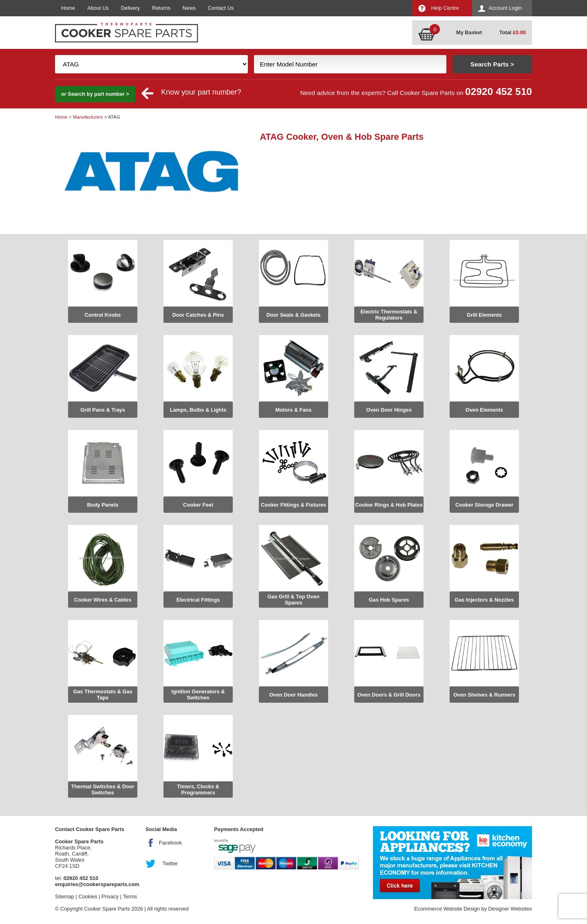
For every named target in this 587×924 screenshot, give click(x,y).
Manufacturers (88, 117)
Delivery (130, 8)
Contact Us (221, 8)
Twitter (170, 863)
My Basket (469, 32)
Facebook (170, 843)
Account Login (505, 8)
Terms (130, 896)
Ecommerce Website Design (447, 909)
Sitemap (65, 896)
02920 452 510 (499, 92)
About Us (98, 8)
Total (513, 32)
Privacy (110, 896)
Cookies (88, 896)
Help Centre (445, 8)
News (189, 8)
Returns (161, 8)
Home (68, 8)
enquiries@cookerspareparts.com (97, 884)
